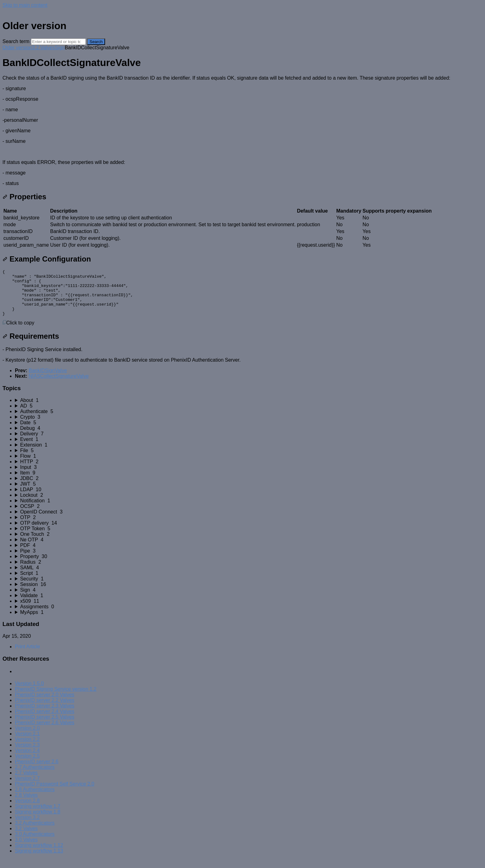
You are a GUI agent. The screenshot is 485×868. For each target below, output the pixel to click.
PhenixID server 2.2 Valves (45, 709)
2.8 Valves (26, 804)
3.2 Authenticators (35, 832)
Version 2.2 (27, 749)
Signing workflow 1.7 (38, 815)
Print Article (27, 656)
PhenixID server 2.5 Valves (45, 726)
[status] (242, 131)
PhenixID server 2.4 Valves (45, 721)
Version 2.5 (27, 765)
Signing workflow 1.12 (39, 855)
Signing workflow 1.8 (38, 821)
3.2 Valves (43, 48)
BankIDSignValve (48, 380)
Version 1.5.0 (29, 693)
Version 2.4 (27, 760)
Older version (17, 48)
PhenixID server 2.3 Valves (45, 715)
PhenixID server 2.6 (37, 771)
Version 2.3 (27, 754)
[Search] (58, 42)
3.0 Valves (26, 849)
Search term (16, 41)
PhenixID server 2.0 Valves (45, 704)
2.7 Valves (26, 782)
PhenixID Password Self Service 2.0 (55, 793)
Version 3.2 (27, 827)
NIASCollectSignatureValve (59, 385)
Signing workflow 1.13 (39, 860)
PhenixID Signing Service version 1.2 (56, 698)
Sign (60, 48)
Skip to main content (25, 5)
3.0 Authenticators (35, 843)
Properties (24, 197)
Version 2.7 (27, 788)
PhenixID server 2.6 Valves (45, 732)
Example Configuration (47, 259)
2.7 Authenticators (35, 776)
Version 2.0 (27, 737)
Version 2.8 (27, 810)
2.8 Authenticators (35, 799)
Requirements (31, 345)
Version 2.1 (27, 743)
